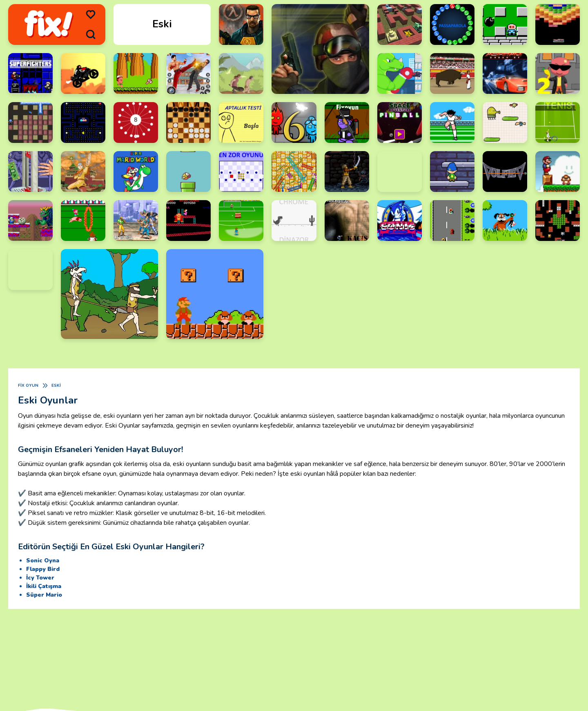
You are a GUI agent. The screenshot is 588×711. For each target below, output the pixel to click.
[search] (91, 34)
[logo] (49, 25)
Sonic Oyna (43, 561)
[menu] (91, 15)
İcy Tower (40, 578)
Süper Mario (44, 595)
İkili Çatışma (44, 586)
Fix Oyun (28, 386)
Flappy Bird (43, 569)
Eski (56, 386)
